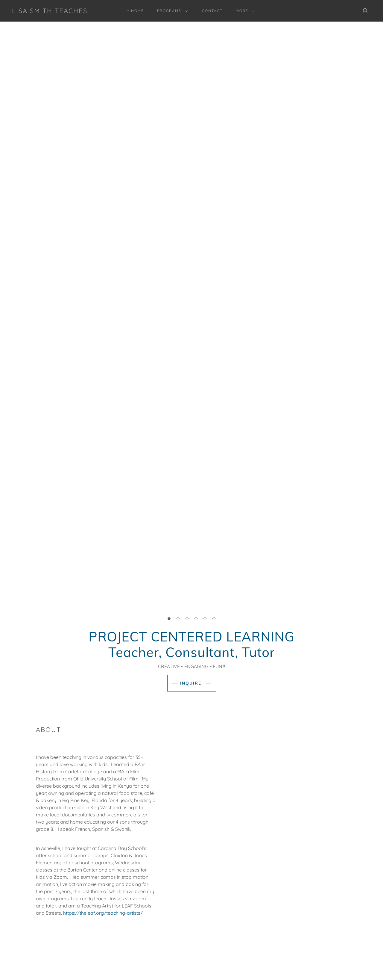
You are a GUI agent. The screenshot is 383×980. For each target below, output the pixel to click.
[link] (50, 11)
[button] (171, 11)
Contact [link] (212, 11)
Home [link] (137, 11)
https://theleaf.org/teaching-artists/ (103, 913)
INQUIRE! (192, 683)
